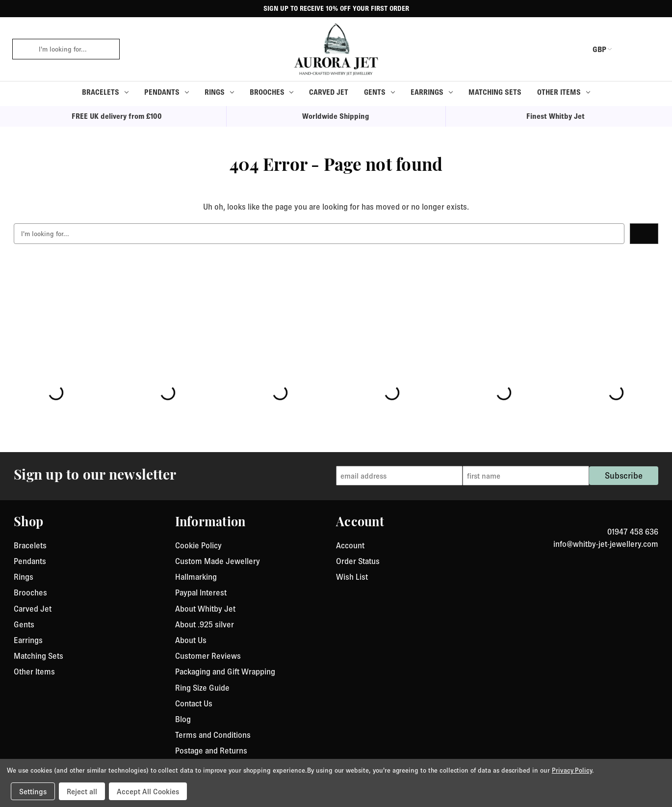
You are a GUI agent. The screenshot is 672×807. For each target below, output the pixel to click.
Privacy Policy (572, 770)
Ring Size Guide (202, 688)
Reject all (82, 791)
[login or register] (629, 49)
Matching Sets (495, 92)
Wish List (352, 577)
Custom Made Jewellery (218, 561)
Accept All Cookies (148, 791)
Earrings (432, 92)
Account (350, 545)
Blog (183, 719)
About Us (191, 640)
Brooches (272, 92)
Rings (219, 92)
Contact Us (194, 703)
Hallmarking (196, 577)
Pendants (167, 92)
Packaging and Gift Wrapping (225, 672)
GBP (593, 49)
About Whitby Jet (205, 609)
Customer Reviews (208, 656)
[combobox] (76, 49)
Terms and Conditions (213, 735)
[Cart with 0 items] (653, 49)
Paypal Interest (201, 592)
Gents (379, 92)
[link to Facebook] (648, 520)
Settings (33, 791)
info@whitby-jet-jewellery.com (606, 544)
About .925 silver (205, 624)
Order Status (358, 561)
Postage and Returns (211, 751)
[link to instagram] (655, 520)
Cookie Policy (198, 545)
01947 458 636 (633, 532)
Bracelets (105, 92)
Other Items (564, 92)
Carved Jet (329, 92)
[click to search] (22, 49)
